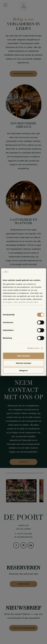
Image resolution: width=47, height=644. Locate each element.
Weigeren (23, 371)
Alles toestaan (24, 356)
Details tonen (33, 348)
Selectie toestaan (23, 363)
